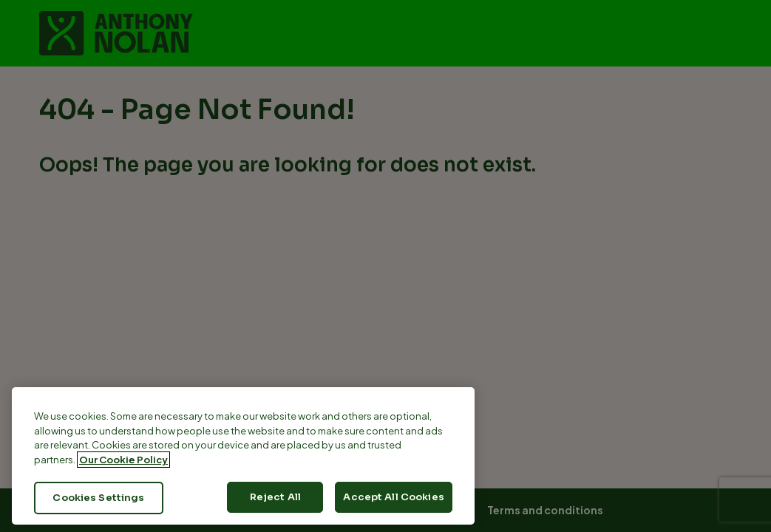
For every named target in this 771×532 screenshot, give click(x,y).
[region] (243, 456)
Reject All (275, 497)
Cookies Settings (98, 498)
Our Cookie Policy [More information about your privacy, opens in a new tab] (123, 460)
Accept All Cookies (393, 497)
